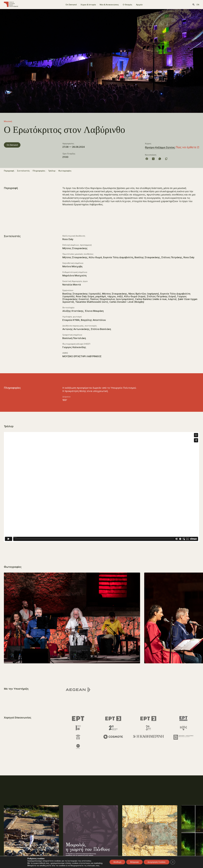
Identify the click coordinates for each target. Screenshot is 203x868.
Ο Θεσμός (127, 5)
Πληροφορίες (39, 172)
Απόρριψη (134, 862)
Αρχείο (139, 5)
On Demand (71, 5)
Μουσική (8, 121)
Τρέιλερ (52, 172)
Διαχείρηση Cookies (157, 862)
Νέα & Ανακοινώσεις (109, 5)
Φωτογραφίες (65, 172)
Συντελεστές (23, 172)
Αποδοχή (117, 862)
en (198, 5)
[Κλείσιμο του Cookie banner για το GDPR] (173, 862)
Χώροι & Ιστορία (88, 5)
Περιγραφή (9, 172)
